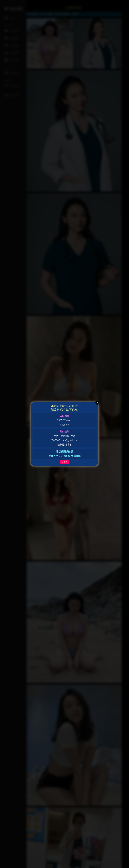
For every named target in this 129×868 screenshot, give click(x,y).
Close (97, 403)
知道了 (64, 462)
